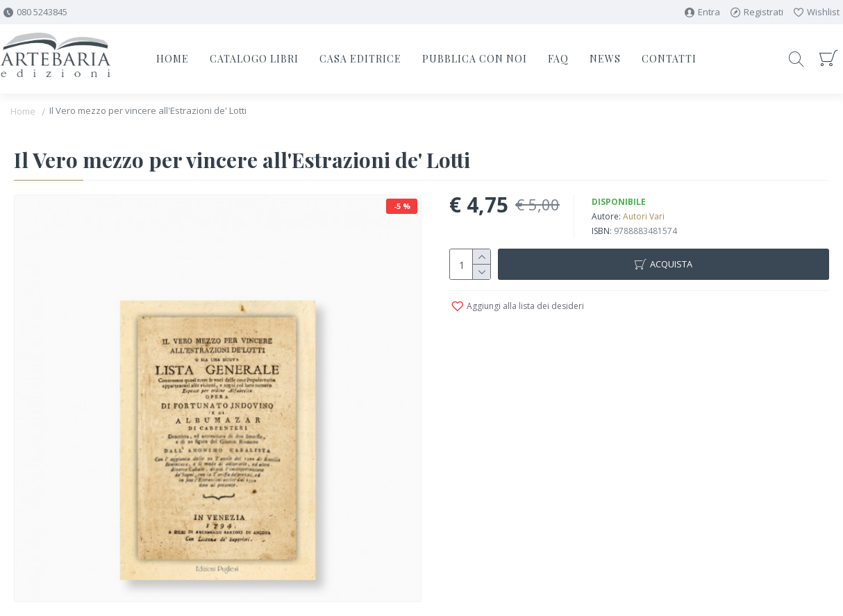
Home (23, 111)
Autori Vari (644, 216)
